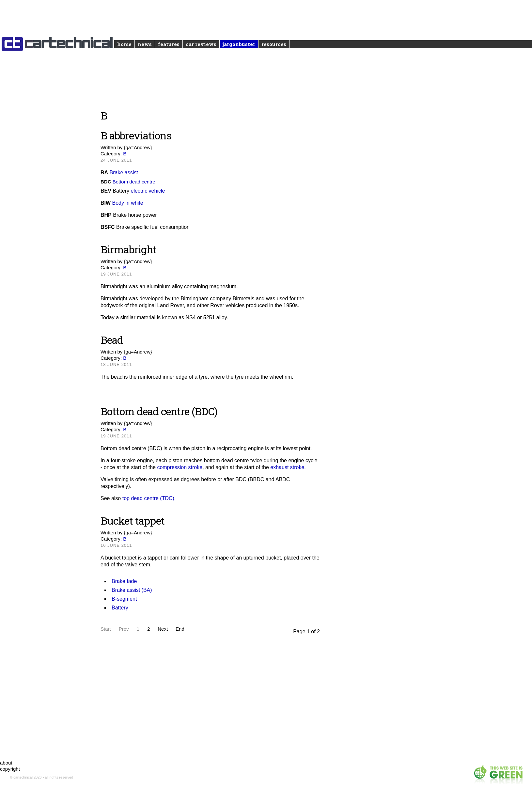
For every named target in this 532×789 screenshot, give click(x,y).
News (145, 44)
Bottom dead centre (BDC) (159, 411)
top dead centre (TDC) (148, 498)
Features (169, 44)
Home (124, 44)
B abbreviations (136, 135)
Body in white (128, 203)
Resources (274, 44)
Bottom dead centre (134, 182)
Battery (120, 608)
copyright (10, 769)
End (180, 629)
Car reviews (201, 44)
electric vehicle (148, 191)
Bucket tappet (133, 521)
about (6, 763)
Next (163, 629)
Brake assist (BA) (132, 590)
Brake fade (124, 581)
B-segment (124, 599)
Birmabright (128, 249)
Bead (112, 340)
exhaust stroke (287, 467)
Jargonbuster (239, 44)
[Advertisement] (210, 694)
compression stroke (180, 467)
